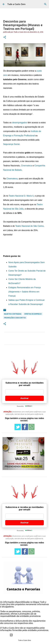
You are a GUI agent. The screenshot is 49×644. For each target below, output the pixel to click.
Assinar (24, 398)
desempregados (20, 123)
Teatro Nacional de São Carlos (29, 226)
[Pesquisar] (45, 4)
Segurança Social (11, 144)
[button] (5, 37)
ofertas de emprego (33, 314)
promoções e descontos (15, 318)
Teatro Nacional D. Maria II (21, 196)
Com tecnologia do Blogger (24, 635)
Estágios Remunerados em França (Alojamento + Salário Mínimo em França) (24, 292)
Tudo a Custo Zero (16, 4)
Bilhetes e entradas (13, 314)
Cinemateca (26, 166)
